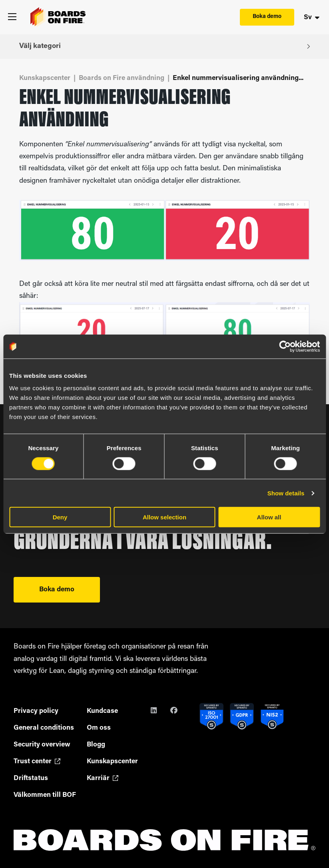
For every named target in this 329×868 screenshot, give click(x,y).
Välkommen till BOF (45, 795)
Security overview (42, 745)
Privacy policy (36, 711)
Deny (60, 517)
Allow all (269, 517)
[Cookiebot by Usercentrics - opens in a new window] (285, 346)
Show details (286, 493)
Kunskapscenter (45, 78)
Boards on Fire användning (122, 78)
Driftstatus (31, 778)
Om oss (99, 728)
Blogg (96, 745)
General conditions (44, 728)
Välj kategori (164, 46)
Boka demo (267, 17)
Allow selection (164, 517)
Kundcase (102, 711)
